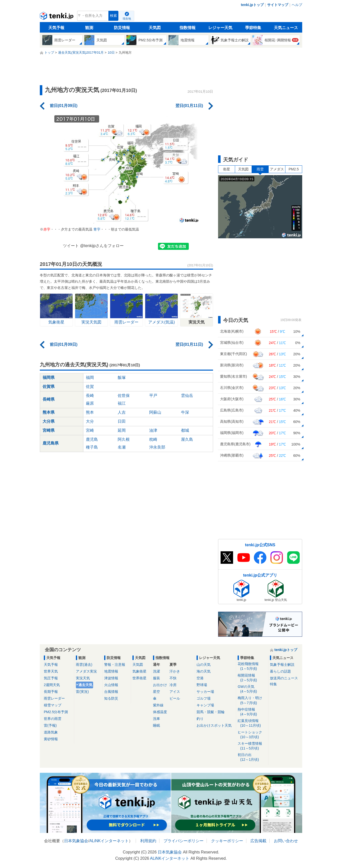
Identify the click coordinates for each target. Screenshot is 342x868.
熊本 (90, 412)
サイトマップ (278, 5)
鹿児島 (92, 439)
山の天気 (204, 665)
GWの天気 (252, 689)
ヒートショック (252, 735)
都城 (185, 430)
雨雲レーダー (54, 698)
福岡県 (49, 377)
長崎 (90, 396)
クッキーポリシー (227, 841)
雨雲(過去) (84, 665)
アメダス (277, 169)
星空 (156, 692)
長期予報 (51, 692)
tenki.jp (57, 17)
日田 (122, 421)
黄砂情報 (51, 739)
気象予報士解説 (282, 665)
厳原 (90, 403)
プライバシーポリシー (184, 841)
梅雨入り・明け (252, 700)
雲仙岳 (187, 396)
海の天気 (204, 671)
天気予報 (56, 28)
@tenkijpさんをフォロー (102, 246)
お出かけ (160, 685)
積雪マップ (53, 705)
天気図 (155, 28)
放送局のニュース (284, 678)
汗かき (175, 671)
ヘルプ (297, 5)
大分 (90, 421)
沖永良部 (157, 447)
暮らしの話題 (280, 671)
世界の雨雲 (53, 719)
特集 (273, 684)
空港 (200, 678)
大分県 (49, 421)
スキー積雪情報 (252, 746)
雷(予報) (50, 725)
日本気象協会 (76, 841)
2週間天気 (52, 685)
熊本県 (49, 412)
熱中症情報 (252, 712)
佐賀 (90, 387)
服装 (156, 678)
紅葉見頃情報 (252, 723)
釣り (200, 719)
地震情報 (111, 671)
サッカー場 (205, 692)
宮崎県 (49, 430)
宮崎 (90, 430)
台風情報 (111, 692)
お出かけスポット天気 (214, 725)
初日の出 (252, 757)
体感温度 (160, 712)
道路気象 (51, 732)
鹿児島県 (51, 443)
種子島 (92, 447)
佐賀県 (49, 387)
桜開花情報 (252, 678)
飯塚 (122, 377)
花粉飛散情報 (252, 666)
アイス (175, 692)
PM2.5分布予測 (56, 712)
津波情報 (111, 678)
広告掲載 (258, 841)
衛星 (227, 169)
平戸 (153, 396)
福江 (122, 403)
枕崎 (153, 439)
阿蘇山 (155, 412)
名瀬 (122, 447)
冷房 (173, 685)
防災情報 (122, 28)
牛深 (185, 412)
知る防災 (111, 698)
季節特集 (253, 28)
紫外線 (158, 705)
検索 (113, 16)
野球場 (202, 685)
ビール (175, 698)
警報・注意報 (115, 665)
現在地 (127, 19)
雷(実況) (82, 692)
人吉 (122, 412)
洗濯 (156, 671)
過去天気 (85, 685)
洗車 (156, 719)
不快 (173, 678)
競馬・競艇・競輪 (211, 712)
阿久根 (124, 439)
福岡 (90, 377)
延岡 (122, 430)
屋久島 (187, 439)
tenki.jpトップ (252, 5)
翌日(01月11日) (189, 106)
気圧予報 (51, 678)
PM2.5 (294, 169)
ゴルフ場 (204, 698)
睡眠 (156, 725)
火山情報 (111, 685)
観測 (89, 28)
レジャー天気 (220, 28)
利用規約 (148, 841)
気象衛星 (139, 671)
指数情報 (188, 28)
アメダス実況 (86, 671)
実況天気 (83, 678)
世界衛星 (139, 678)
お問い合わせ (286, 841)
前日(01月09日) (64, 106)
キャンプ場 (205, 705)
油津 (153, 430)
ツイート (71, 246)
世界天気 (51, 671)
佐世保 (124, 396)
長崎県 (49, 399)
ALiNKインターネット (109, 841)
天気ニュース (286, 28)
